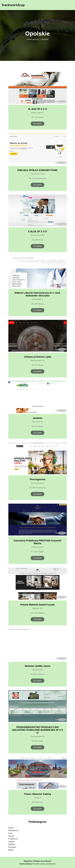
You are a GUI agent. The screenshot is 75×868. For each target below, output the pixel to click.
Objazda (12, 844)
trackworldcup (26, 864)
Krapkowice (13, 839)
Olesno (11, 836)
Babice (11, 850)
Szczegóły (37, 124)
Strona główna (33, 39)
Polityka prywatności (42, 861)
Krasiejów (12, 847)
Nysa (10, 833)
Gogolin (12, 842)
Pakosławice (13, 830)
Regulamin (28, 861)
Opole (11, 828)
